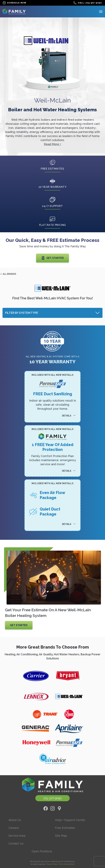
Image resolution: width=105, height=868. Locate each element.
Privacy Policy (52, 864)
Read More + (52, 144)
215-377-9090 (53, 798)
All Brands (8, 274)
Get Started (52, 258)
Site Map (61, 836)
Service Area (17, 836)
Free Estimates (65, 828)
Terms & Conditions (67, 864)
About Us (15, 820)
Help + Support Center (70, 820)
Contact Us (16, 843)
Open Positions (42, 851)
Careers (14, 828)
